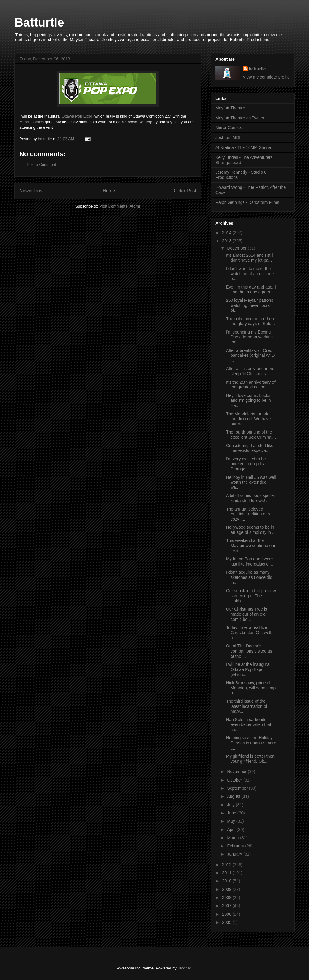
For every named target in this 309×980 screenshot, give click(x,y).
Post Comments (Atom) (120, 206)
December (237, 248)
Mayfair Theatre (230, 108)
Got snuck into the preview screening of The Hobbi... (251, 596)
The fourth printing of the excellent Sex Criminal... (251, 435)
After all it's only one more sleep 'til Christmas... (250, 371)
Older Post (185, 191)
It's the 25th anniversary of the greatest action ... (251, 385)
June (232, 813)
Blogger (184, 968)
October (235, 780)
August (234, 796)
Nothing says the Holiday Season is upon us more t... (251, 743)
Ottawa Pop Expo (77, 116)
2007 (227, 906)
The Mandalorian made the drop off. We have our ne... (248, 419)
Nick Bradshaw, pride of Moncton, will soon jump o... (251, 688)
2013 (227, 241)
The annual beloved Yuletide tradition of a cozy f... (248, 514)
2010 (227, 881)
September (238, 788)
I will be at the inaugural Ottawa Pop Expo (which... (248, 669)
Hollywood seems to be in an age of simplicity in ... (251, 530)
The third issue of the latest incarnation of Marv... (247, 706)
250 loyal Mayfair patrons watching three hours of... (250, 305)
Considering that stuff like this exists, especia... (250, 448)
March (233, 838)
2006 (227, 914)
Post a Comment (41, 164)
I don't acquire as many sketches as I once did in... (249, 577)
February (236, 846)
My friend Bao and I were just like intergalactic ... (250, 561)
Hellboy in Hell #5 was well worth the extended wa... (251, 482)
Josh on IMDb (228, 137)
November (237, 772)
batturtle (257, 69)
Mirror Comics (32, 122)
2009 (227, 889)
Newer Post (32, 191)
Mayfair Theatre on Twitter (240, 118)
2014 (227, 233)
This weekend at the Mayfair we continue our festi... (251, 546)
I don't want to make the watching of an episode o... (250, 274)
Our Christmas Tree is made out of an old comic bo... (247, 614)
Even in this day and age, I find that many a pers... (251, 290)
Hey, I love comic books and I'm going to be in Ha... (248, 401)
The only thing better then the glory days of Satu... (250, 321)
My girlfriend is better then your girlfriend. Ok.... (250, 759)
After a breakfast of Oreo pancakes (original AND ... (250, 356)
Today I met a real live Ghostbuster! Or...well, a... (249, 633)
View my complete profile (266, 77)
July (231, 805)
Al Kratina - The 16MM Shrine (243, 147)
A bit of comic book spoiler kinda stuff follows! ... (251, 498)
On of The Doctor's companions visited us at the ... (249, 651)
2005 (227, 922)
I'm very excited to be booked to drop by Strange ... (246, 464)
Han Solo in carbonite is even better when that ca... (249, 725)
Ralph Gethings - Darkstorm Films (247, 202)
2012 (227, 865)
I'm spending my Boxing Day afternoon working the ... (249, 337)
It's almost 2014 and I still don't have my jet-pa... (250, 258)
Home (109, 191)
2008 (227, 898)
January (235, 854)
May (231, 821)
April (232, 830)
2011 (227, 873)
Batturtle (39, 22)
